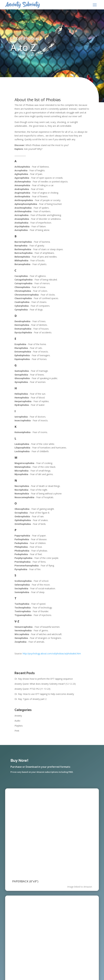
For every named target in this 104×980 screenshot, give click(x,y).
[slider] (45, 907)
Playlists (19, 726)
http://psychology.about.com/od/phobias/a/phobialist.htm (52, 654)
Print (17, 731)
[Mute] (78, 908)
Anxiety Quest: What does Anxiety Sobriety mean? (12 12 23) (45, 684)
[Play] (18, 907)
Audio (17, 721)
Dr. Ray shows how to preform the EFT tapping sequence (44, 679)
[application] (52, 907)
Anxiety (18, 716)
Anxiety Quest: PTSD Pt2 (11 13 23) (32, 689)
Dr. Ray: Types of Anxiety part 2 (30, 699)
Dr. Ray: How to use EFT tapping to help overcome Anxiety (44, 694)
